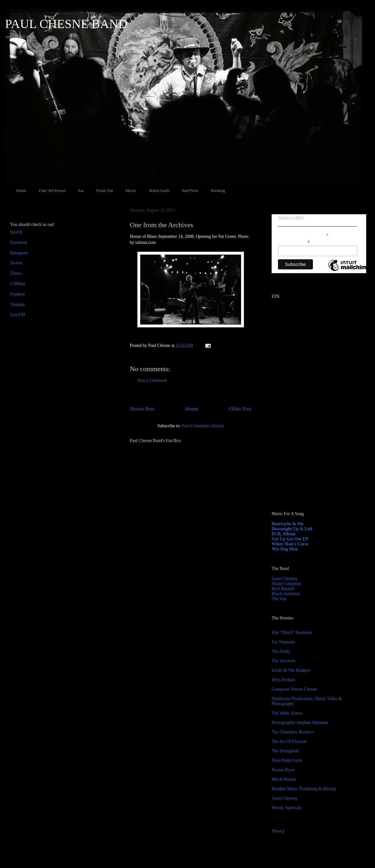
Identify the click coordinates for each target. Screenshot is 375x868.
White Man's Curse (290, 544)
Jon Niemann (283, 642)
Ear (81, 190)
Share (277, 831)
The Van (279, 599)
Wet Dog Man (285, 549)
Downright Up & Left (292, 529)
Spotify (17, 232)
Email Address (294, 242)
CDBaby (18, 284)
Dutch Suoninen (286, 594)
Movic (131, 190)
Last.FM (18, 315)
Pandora (17, 294)
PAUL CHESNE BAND (66, 24)
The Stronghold (286, 751)
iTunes (16, 273)
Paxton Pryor (283, 770)
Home (21, 190)
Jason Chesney (285, 579)
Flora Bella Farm (287, 760)
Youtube (17, 305)
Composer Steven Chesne (294, 689)
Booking (218, 190)
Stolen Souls (159, 190)
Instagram (19, 253)
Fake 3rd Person (52, 190)
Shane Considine (287, 584)
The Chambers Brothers (293, 732)
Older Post (240, 409)
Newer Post (142, 409)
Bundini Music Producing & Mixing (304, 789)
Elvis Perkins (283, 680)
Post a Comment (152, 380)
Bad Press (190, 190)
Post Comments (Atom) (203, 426)
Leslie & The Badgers (291, 670)
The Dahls (281, 651)
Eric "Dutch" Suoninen (292, 632)
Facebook (19, 242)
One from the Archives (162, 225)
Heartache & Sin (287, 524)
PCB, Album (283, 534)
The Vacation (283, 661)
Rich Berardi (283, 589)
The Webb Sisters (287, 713)
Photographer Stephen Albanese (300, 723)
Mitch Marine (284, 779)
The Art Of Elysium (289, 742)
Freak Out (105, 190)
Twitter (16, 263)
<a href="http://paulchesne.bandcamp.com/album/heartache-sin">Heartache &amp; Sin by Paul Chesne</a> (311, 434)
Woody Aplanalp (286, 808)
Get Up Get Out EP (290, 539)
